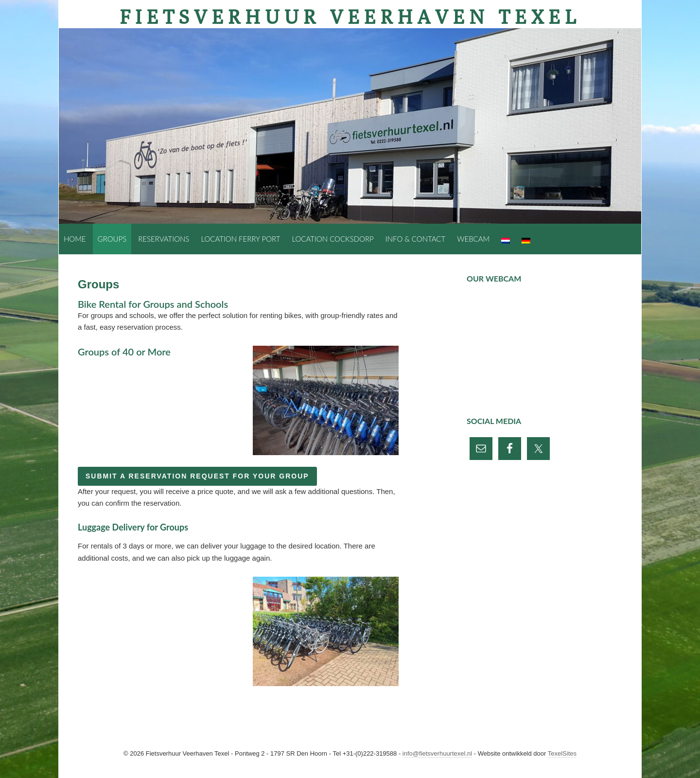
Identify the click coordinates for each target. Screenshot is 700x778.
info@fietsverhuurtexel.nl (437, 753)
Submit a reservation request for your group (197, 476)
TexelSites (562, 753)
